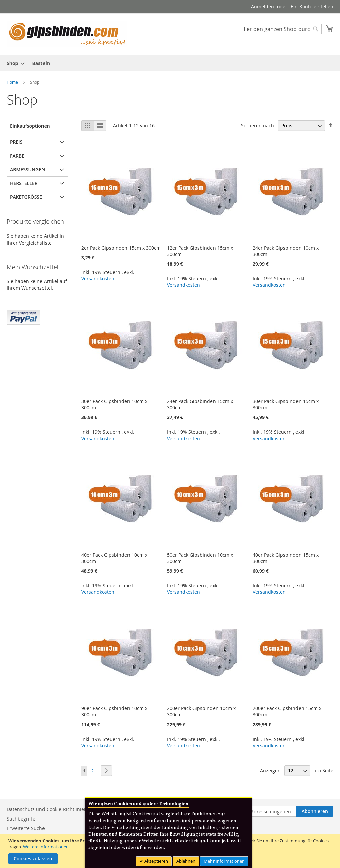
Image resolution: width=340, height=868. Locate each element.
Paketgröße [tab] (26, 197)
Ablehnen (186, 861)
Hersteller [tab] (24, 183)
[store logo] (67, 34)
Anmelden (263, 7)
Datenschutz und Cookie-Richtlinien (47, 809)
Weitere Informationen (46, 847)
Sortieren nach (258, 126)
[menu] (170, 63)
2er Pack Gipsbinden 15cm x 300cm (121, 248)
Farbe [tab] (17, 156)
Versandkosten (98, 278)
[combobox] (280, 29)
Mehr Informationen (224, 861)
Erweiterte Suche (26, 828)
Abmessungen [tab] (28, 169)
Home (13, 82)
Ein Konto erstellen (312, 7)
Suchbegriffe (21, 819)
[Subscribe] (315, 811)
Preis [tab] (16, 142)
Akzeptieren (156, 861)
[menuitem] (14, 63)
